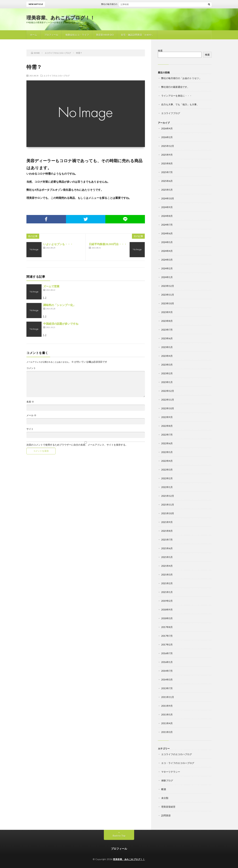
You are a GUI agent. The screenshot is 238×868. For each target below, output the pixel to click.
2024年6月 (167, 233)
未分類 (165, 798)
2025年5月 (167, 190)
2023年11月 (168, 295)
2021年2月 (167, 583)
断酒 (164, 789)
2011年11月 (168, 697)
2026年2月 (167, 137)
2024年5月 (167, 242)
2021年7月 (167, 540)
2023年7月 (167, 330)
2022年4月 (167, 461)
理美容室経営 (168, 807)
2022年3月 (167, 470)
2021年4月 (167, 566)
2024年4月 (167, 251)
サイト (30, 429)
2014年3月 (167, 680)
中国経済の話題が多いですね (61, 324)
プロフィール (51, 35)
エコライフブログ (171, 113)
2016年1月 (167, 662)
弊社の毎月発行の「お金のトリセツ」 (122, 4)
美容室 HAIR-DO (105, 35)
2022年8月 (167, 426)
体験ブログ (167, 780)
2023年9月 (167, 312)
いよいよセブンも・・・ (58, 244)
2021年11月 (168, 505)
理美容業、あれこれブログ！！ (61, 17)
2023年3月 (167, 365)
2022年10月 (168, 408)
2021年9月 (167, 522)
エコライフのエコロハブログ (57, 76)
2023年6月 (167, 338)
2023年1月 (167, 382)
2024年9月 (167, 207)
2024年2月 (167, 268)
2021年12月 (168, 496)
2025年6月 (167, 181)
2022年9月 (167, 417)
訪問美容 (166, 815)
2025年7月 (167, 172)
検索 (160, 51)
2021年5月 (167, 557)
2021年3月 (167, 575)
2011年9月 (167, 706)
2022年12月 (168, 391)
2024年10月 (168, 198)
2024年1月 (167, 277)
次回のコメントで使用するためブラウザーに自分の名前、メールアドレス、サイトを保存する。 (77, 445)
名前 (30, 402)
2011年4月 (167, 723)
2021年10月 (168, 513)
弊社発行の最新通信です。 (175, 87)
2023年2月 (167, 373)
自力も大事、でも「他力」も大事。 (180, 104)
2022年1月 (167, 487)
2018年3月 (167, 618)
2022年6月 (167, 443)
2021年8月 (167, 531)
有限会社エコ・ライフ (77, 35)
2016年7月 (167, 653)
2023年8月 (167, 321)
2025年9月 (167, 155)
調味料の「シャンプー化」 (59, 305)
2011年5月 (167, 715)
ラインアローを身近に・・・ (177, 96)
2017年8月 (167, 627)
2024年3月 (167, 260)
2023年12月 (168, 286)
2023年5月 (167, 347)
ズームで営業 (51, 286)
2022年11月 (168, 400)
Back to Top (119, 836)
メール (31, 415)
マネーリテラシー (171, 772)
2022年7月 (167, 435)
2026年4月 (167, 128)
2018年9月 (167, 610)
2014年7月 (167, 671)
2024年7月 (167, 225)
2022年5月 (167, 452)
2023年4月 (167, 356)
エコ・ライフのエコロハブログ (178, 763)
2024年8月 (167, 216)
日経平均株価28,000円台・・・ (108, 244)
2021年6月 (167, 548)
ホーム (33, 35)
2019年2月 (167, 601)
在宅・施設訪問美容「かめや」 (137, 35)
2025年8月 (167, 163)
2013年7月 (167, 688)
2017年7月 (167, 636)
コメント (31, 368)
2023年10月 (168, 303)
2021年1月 (167, 592)
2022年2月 (167, 478)
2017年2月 (167, 645)
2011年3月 (167, 732)
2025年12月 (168, 146)
